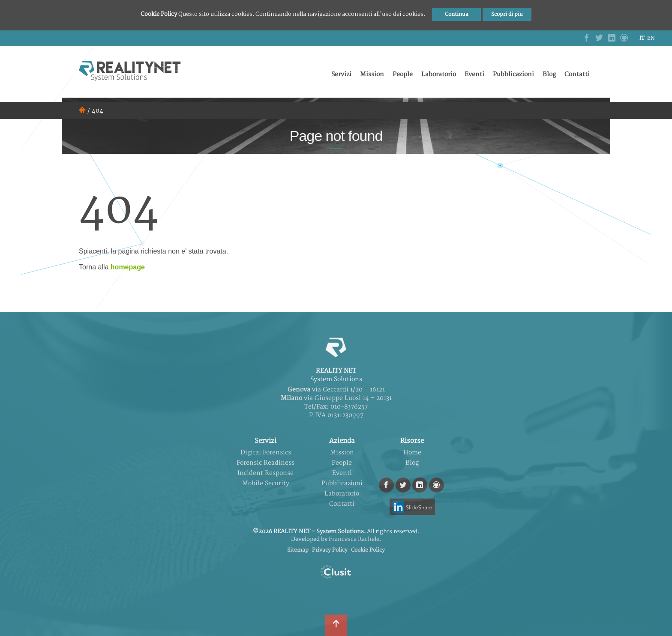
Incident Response (265, 473)
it (642, 38)
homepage (128, 267)
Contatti (577, 74)
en (651, 38)
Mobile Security (266, 483)
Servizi (341, 74)
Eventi (474, 74)
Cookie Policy (368, 550)
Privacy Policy (330, 550)
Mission (372, 74)
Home (412, 452)
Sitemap (298, 550)
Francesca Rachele (354, 539)
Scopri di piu (507, 14)
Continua (457, 14)
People (403, 74)
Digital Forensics (266, 452)
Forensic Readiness (265, 463)
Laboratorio (439, 74)
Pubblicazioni (513, 74)
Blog (549, 74)
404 (97, 111)
